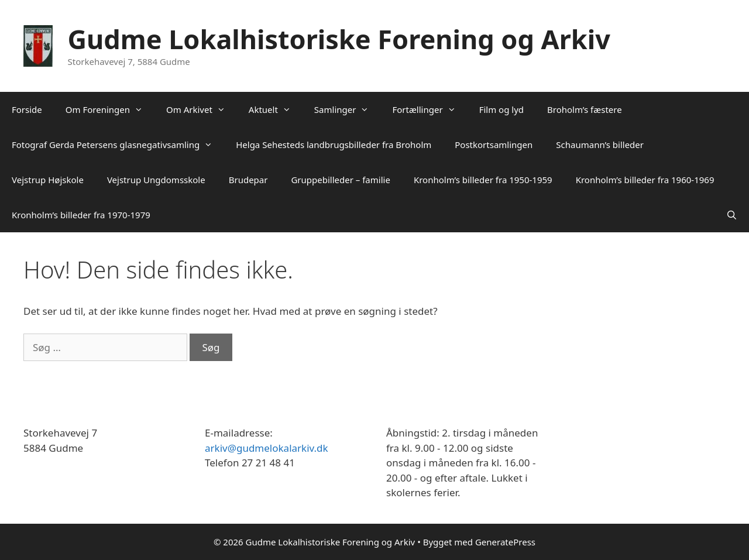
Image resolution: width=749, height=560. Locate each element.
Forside (27, 109)
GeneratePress (505, 542)
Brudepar (248, 180)
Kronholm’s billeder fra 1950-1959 (483, 180)
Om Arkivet (202, 109)
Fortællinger (430, 109)
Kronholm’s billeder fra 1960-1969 (645, 180)
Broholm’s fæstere (585, 109)
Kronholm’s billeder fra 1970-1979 (81, 215)
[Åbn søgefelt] (732, 215)
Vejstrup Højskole (48, 180)
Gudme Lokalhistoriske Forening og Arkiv (339, 39)
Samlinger (348, 109)
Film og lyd (501, 109)
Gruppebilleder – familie (340, 180)
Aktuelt (276, 109)
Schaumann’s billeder (600, 145)
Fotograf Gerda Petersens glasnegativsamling (118, 145)
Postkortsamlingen (494, 145)
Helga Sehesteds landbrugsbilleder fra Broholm (334, 145)
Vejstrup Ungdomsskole (156, 180)
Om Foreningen (110, 109)
